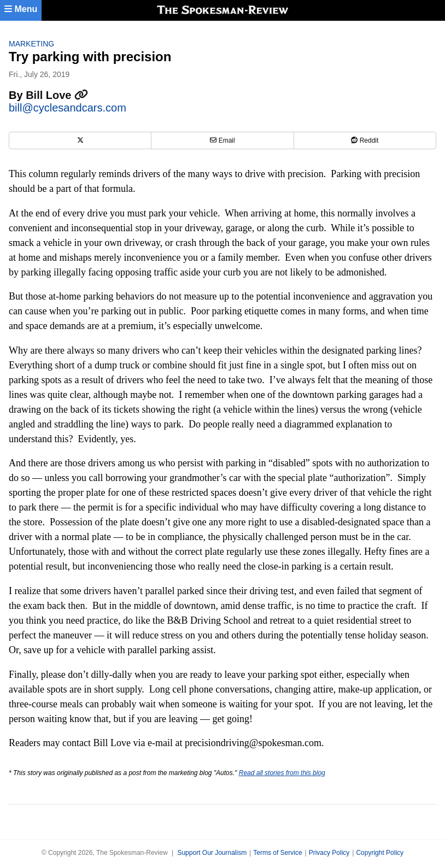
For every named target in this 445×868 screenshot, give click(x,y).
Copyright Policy (380, 853)
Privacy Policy (329, 853)
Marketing (31, 44)
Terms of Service (277, 853)
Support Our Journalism (212, 853)
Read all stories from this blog (282, 773)
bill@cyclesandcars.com (68, 108)
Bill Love (57, 95)
